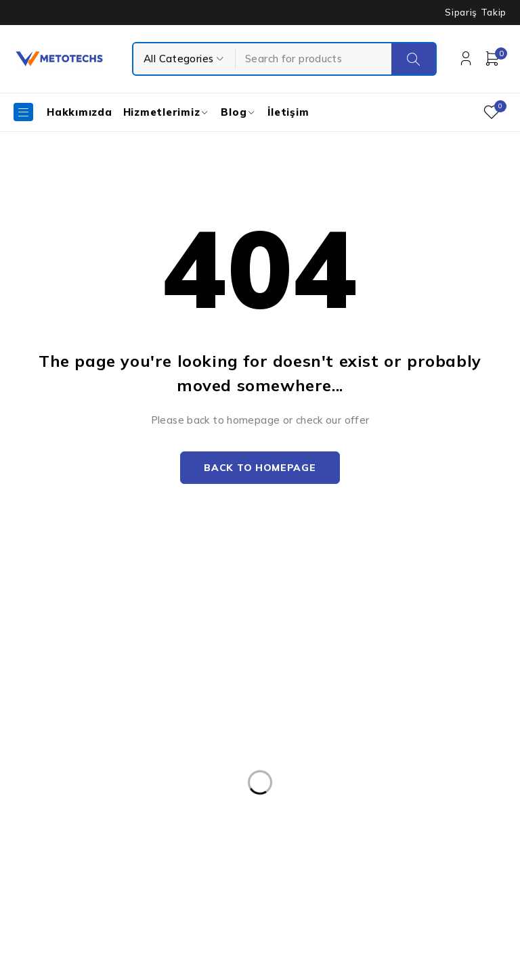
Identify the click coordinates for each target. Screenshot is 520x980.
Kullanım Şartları (325, 677)
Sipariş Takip (476, 12)
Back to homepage (260, 468)
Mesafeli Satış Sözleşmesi (347, 759)
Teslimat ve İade (326, 732)
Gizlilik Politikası (324, 705)
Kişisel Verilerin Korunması (348, 650)
